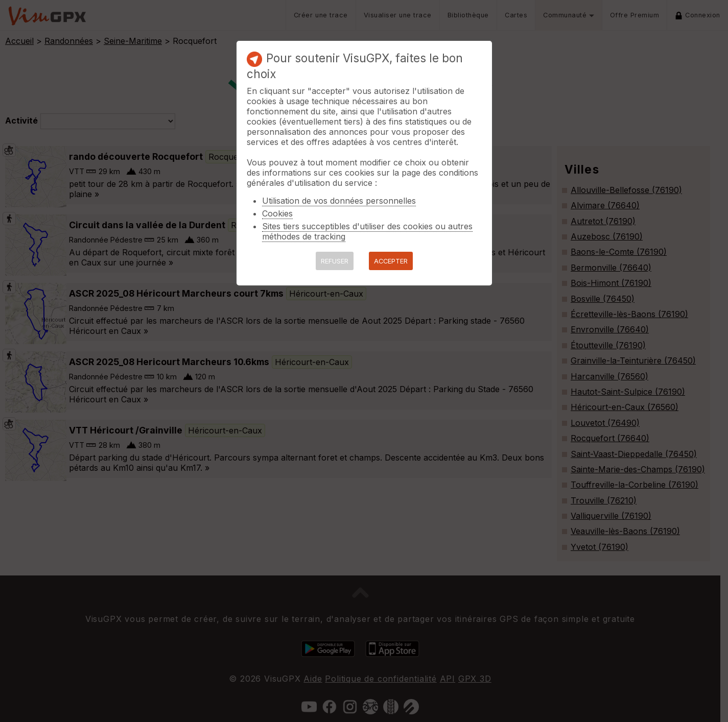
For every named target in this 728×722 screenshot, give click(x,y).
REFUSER (335, 261)
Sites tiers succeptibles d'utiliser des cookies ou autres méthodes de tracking (367, 231)
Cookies (277, 213)
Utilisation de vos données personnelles (339, 201)
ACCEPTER (391, 261)
